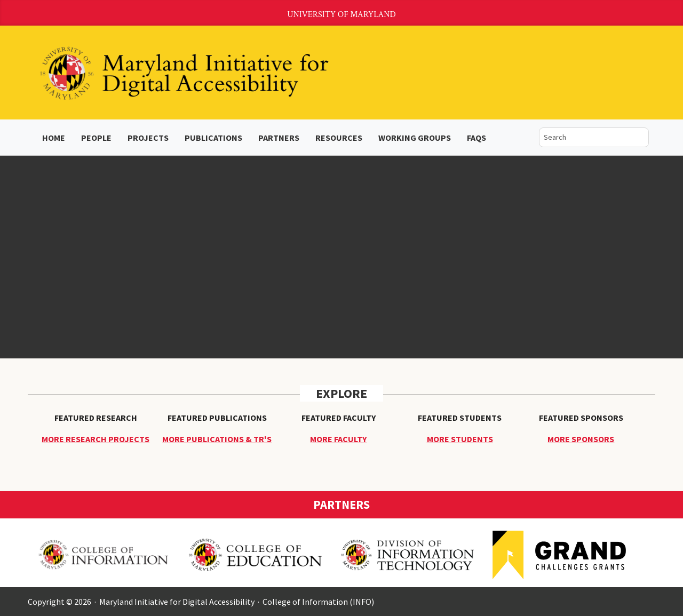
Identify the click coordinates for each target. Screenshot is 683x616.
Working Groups (415, 138)
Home (54, 138)
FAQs (476, 138)
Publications (213, 138)
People (96, 138)
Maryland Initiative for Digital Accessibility (177, 602)
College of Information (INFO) (318, 602)
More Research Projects (96, 439)
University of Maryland (341, 15)
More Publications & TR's (217, 439)
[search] (586, 137)
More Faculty (338, 439)
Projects (148, 138)
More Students (460, 439)
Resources (339, 138)
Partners (279, 138)
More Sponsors (581, 439)
